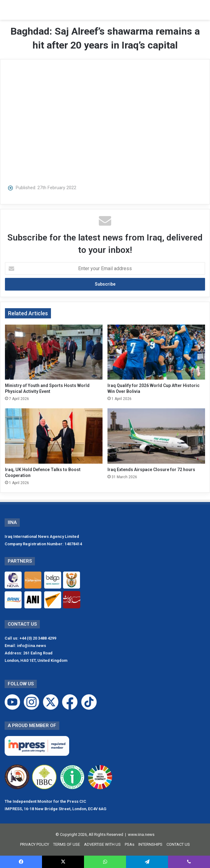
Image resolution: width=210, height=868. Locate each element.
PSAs (130, 844)
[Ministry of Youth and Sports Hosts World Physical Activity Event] (54, 352)
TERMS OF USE (67, 844)
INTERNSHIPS (150, 844)
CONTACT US (178, 844)
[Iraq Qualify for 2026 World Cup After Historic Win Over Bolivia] (156, 352)
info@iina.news (31, 646)
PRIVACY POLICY (35, 844)
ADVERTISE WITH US (102, 844)
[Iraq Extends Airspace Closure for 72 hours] (156, 436)
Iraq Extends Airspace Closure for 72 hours (151, 470)
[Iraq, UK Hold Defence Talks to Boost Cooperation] (54, 436)
